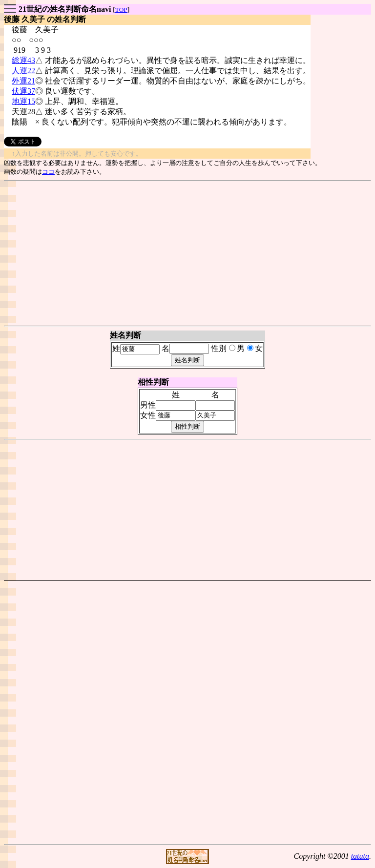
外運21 (23, 81)
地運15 (23, 101)
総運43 (23, 60)
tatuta (360, 856)
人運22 (23, 71)
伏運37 (23, 91)
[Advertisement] (187, 253)
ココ (48, 172)
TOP (121, 10)
